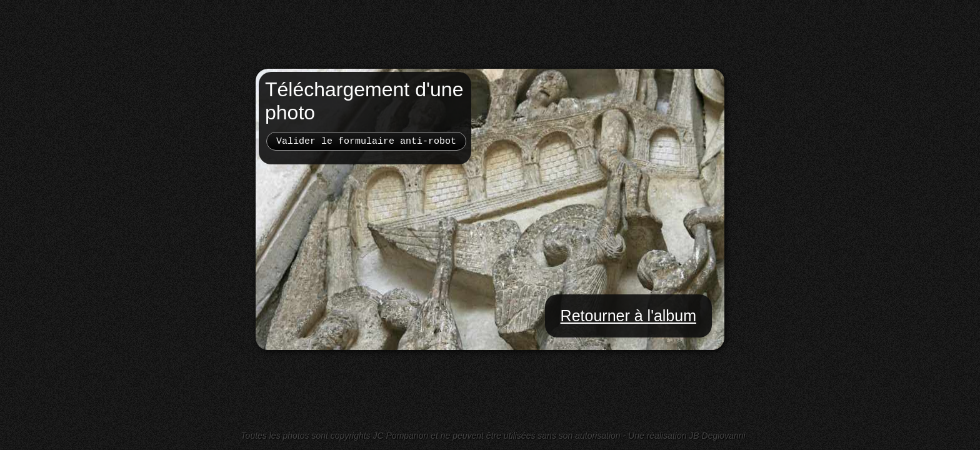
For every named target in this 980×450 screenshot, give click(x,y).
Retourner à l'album (628, 316)
